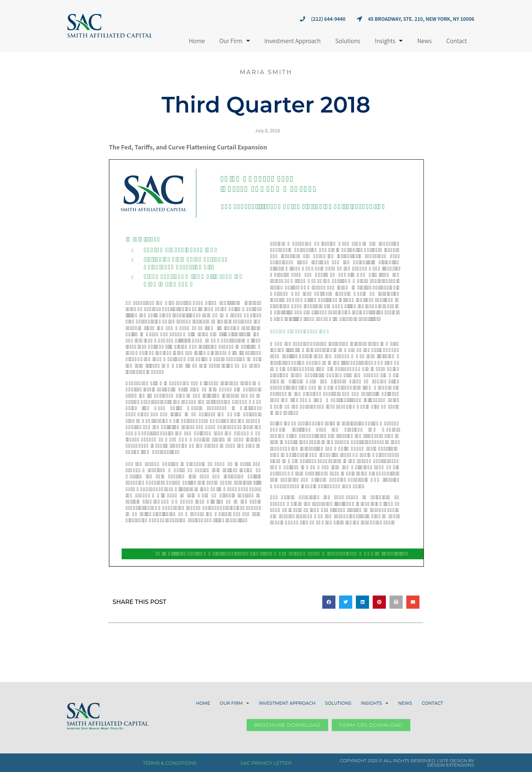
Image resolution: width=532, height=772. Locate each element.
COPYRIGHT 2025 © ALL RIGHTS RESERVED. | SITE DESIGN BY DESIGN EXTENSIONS (407, 763)
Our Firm (234, 41)
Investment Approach (293, 41)
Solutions (348, 41)
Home (197, 41)
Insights (389, 41)
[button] (329, 602)
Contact (457, 41)
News (425, 41)
